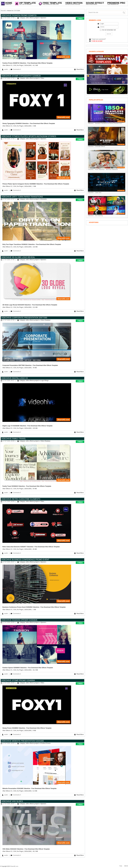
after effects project (32, 18)
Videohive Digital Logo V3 (14, 378)
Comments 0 (17, 69)
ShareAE (3, 11)
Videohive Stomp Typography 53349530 (21, 76)
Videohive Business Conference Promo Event (25, 560)
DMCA (126, 866)
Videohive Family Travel (14, 439)
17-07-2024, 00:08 (9, 441)
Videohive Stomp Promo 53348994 (18, 680)
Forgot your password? (99, 39)
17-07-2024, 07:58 (9, 78)
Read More (79, 69)
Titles (42, 78)
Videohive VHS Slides (12, 801)
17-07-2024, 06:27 (9, 381)
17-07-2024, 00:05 (9, 683)
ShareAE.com (14, 866)
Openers (43, 18)
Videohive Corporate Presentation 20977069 (24, 318)
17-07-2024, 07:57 (9, 199)
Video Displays (45, 320)
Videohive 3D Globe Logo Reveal (18, 257)
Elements (44, 199)
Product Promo (46, 743)
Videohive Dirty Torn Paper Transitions (22, 197)
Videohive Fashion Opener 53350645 (19, 620)
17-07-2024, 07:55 (9, 320)
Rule (121, 866)
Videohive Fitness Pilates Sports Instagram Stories (29, 136)
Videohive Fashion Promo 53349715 (19, 15)
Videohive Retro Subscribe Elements (21, 499)
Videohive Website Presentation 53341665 (23, 741)
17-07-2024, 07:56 (9, 260)
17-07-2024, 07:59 (9, 18)
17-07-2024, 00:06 (9, 622)
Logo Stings (45, 381)
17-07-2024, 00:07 (9, 562)
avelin (6, 69)
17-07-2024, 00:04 (9, 804)
